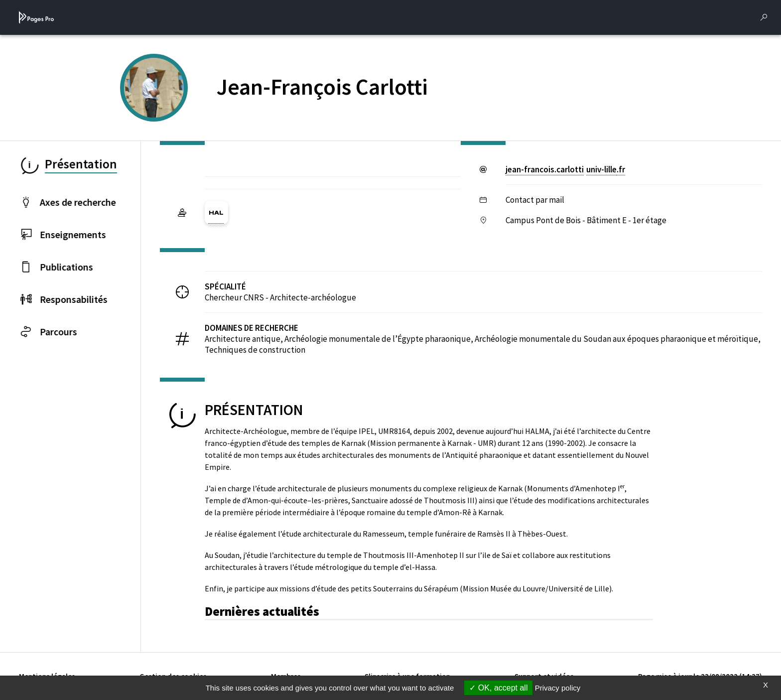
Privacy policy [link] (558, 688)
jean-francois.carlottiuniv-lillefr (565, 169)
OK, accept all (498, 688)
